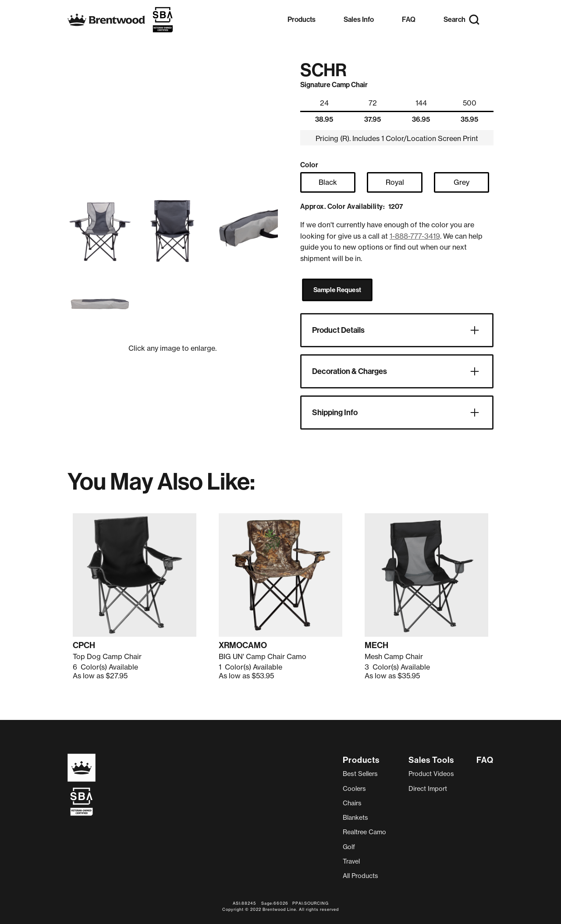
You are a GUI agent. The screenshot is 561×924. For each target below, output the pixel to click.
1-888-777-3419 (415, 236)
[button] (302, 20)
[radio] (328, 183)
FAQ (409, 19)
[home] (120, 20)
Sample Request (337, 290)
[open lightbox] (100, 231)
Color (309, 165)
